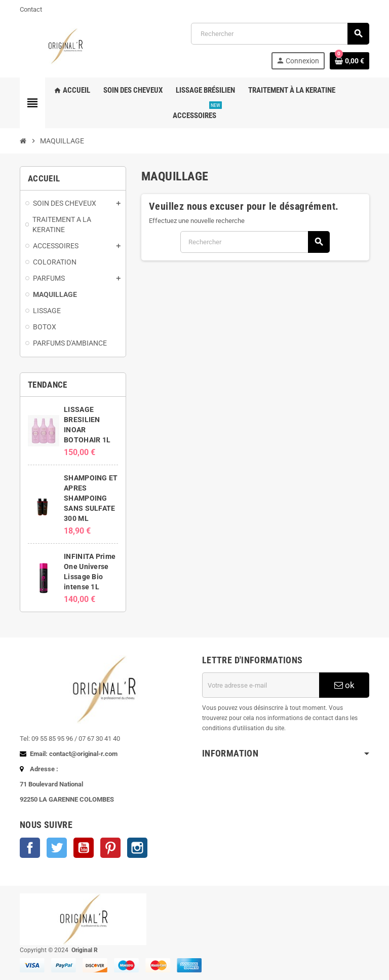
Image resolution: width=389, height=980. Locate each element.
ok (344, 685)
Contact (31, 9)
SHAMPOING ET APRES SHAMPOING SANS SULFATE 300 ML (91, 498)
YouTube (84, 848)
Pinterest (110, 848)
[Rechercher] (280, 34)
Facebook (30, 848)
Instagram (137, 848)
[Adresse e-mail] (261, 685)
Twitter (57, 848)
